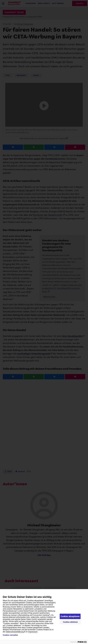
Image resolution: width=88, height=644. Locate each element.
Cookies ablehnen (70, 622)
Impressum (33, 632)
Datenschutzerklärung (15, 632)
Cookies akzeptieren (70, 616)
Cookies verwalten (10, 635)
